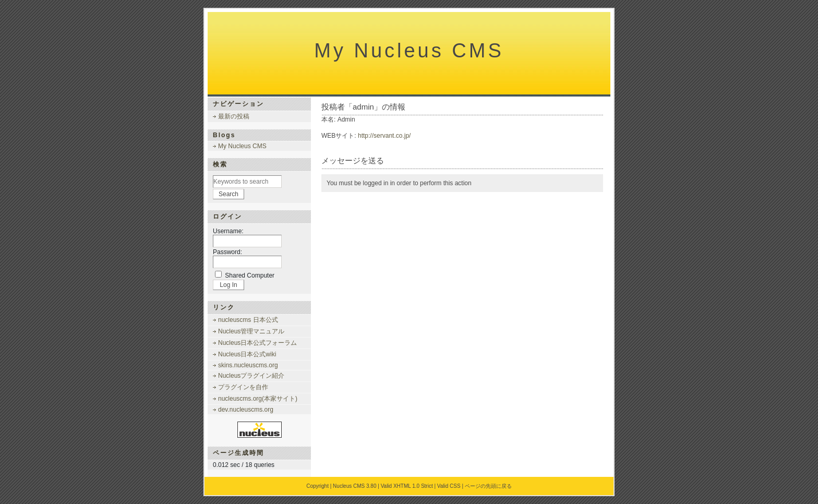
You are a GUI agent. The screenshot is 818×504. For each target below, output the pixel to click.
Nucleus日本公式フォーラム (257, 343)
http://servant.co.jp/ (384, 136)
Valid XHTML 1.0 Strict (407, 486)
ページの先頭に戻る (488, 486)
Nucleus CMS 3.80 (354, 486)
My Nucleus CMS (409, 51)
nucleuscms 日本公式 (248, 320)
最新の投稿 (234, 116)
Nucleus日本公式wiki (247, 354)
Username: (228, 231)
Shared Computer (250, 275)
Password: (227, 252)
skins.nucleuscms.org (248, 365)
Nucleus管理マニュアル (251, 331)
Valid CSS (449, 486)
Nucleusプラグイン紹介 (251, 376)
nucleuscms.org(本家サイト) (258, 399)
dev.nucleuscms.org (246, 410)
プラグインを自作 (243, 387)
